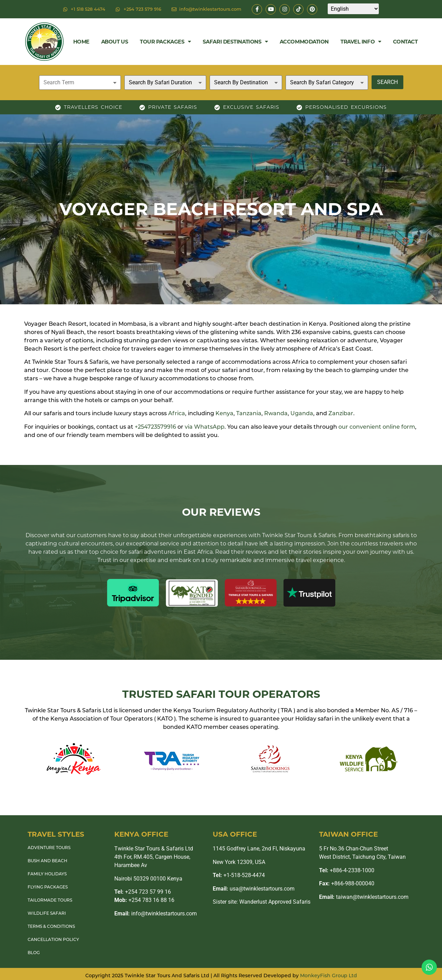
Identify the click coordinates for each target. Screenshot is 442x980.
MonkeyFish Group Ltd (329, 976)
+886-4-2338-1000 (347, 870)
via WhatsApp (205, 427)
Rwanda (276, 413)
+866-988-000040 (347, 883)
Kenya (224, 413)
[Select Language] (353, 9)
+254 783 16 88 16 (144, 900)
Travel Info (361, 42)
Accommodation (304, 42)
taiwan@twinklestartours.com (364, 897)
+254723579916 (155, 427)
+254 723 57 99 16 (143, 892)
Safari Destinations (235, 42)
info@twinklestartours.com (156, 914)
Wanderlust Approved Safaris (275, 902)
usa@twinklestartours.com (254, 889)
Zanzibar (341, 413)
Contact (405, 42)
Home (81, 42)
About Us (115, 42)
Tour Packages (165, 42)
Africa (177, 413)
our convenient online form (377, 427)
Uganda (302, 413)
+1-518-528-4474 (239, 875)
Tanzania (249, 413)
